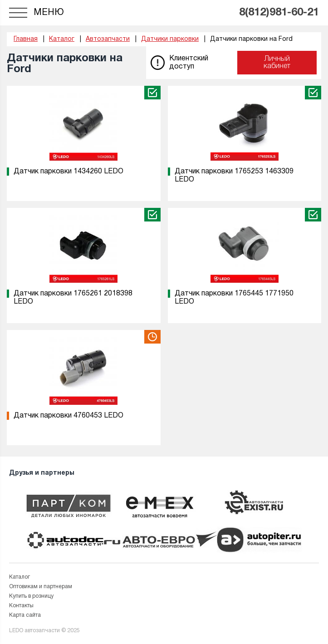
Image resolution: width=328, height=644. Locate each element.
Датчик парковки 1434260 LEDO (69, 172)
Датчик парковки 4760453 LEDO (69, 416)
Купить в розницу (31, 596)
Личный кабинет (277, 63)
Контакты (21, 606)
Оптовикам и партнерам (41, 587)
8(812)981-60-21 (279, 13)
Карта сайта (25, 615)
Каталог (20, 577)
